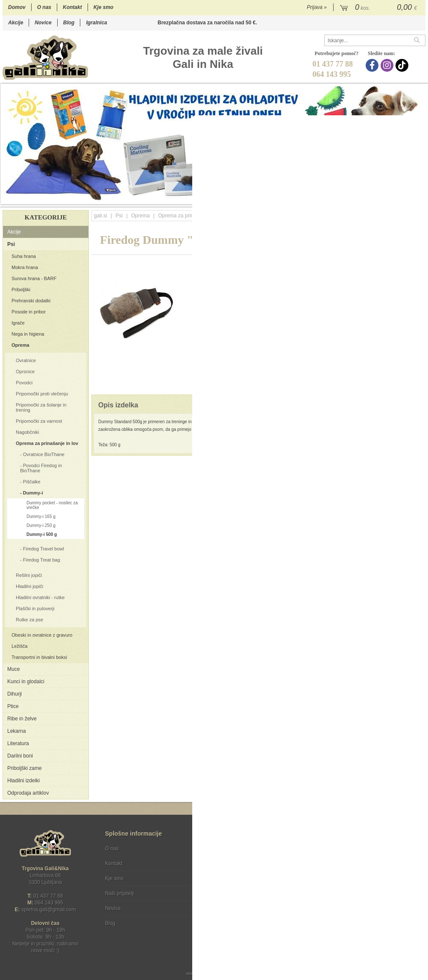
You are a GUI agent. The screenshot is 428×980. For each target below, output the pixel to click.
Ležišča (19, 646)
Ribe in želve (22, 719)
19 (395, 197)
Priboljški (21, 290)
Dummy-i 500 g (42, 534)
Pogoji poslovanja (228, 848)
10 (318, 197)
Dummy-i (33, 493)
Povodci (24, 383)
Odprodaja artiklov (28, 793)
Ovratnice (26, 360)
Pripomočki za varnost (39, 421)
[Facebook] (373, 65)
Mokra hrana (25, 267)
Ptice (13, 706)
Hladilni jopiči (29, 586)
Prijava (317, 7)
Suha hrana (24, 256)
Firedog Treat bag (42, 560)
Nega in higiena (28, 334)
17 (378, 197)
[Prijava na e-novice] (417, 856)
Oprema (21, 345)
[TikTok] (403, 65)
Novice (43, 23)
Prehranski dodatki (31, 301)
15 (361, 197)
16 (369, 197)
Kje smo (104, 7)
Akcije (16, 23)
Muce (13, 669)
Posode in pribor (29, 312)
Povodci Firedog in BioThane (41, 468)
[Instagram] (388, 65)
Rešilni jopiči (29, 575)
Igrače (18, 323)
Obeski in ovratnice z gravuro (42, 635)
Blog (69, 23)
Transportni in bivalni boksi (39, 657)
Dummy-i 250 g (41, 525)
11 (327, 197)
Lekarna (16, 731)
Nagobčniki (27, 432)
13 (344, 197)
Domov (17, 7)
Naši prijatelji (120, 893)
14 (352, 197)
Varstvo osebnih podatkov (237, 863)
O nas (44, 7)
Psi (11, 244)
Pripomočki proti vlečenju (42, 394)
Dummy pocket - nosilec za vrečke (52, 505)
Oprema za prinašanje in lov (47, 443)
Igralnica (96, 23)
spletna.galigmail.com (49, 910)
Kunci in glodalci (26, 682)
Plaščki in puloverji (35, 608)
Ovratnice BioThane (44, 454)
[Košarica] (380, 8)
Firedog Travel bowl (44, 549)
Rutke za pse (29, 620)
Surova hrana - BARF (34, 278)
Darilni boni (20, 756)
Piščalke (32, 482)
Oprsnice (25, 372)
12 (335, 197)
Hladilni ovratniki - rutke (40, 597)
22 (421, 197)
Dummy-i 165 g (41, 516)
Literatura (18, 743)
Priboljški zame (25, 768)
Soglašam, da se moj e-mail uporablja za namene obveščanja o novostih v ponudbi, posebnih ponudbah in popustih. (368, 883)
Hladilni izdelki (23, 781)
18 (386, 197)
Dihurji (15, 694)
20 (403, 197)
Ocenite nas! (232, 920)
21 (412, 197)
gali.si (101, 216)
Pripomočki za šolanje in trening (41, 407)
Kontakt (72, 7)
